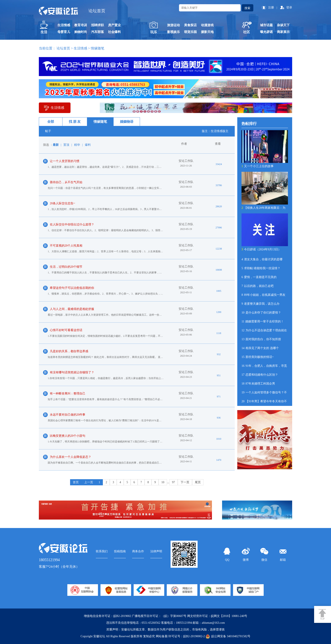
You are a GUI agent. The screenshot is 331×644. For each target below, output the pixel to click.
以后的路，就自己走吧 (258, 286)
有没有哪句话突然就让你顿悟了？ (72, 372)
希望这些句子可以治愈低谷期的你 (72, 288)
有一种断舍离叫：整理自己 (68, 394)
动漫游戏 (207, 25)
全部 (51, 122)
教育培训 (81, 25)
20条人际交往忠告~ (62, 203)
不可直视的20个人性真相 (66, 246)
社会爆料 (114, 32)
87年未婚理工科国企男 (258, 384)
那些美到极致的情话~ (258, 357)
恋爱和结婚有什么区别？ (260, 375)
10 (163, 482)
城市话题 (266, 25)
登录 (289, 8)
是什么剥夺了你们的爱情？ (261, 313)
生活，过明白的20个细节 (66, 267)
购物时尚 (81, 32)
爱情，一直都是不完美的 (259, 277)
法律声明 (156, 551)
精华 (77, 145)
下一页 (185, 482)
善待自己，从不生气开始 (66, 182)
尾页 (198, 482)
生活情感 (64, 25)
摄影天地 (207, 32)
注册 (271, 8)
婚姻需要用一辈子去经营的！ (263, 321)
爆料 (88, 145)
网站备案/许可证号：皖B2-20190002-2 (180, 636)
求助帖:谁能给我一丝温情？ (261, 268)
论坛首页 (97, 11)
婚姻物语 (127, 122)
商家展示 (283, 32)
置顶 (66, 145)
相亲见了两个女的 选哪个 (260, 348)
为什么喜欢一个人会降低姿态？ (71, 457)
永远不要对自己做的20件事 (68, 415)
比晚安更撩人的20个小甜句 (68, 436)
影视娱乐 (174, 32)
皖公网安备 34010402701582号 (228, 636)
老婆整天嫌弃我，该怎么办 (260, 304)
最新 (56, 145)
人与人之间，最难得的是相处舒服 (72, 309)
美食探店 (190, 25)
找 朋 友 (75, 122)
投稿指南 (120, 551)
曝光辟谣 (266, 32)
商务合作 (138, 551)
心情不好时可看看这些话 (66, 330)
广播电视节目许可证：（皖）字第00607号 (159, 616)
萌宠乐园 (190, 32)
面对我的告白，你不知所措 (261, 339)
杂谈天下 (283, 25)
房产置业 (114, 25)
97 (174, 482)
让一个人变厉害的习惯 (65, 161)
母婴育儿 (64, 32)
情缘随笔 (100, 122)
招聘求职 (98, 25)
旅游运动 (174, 25)
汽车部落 (98, 32)
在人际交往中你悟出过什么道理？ (72, 224)
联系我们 (102, 551)
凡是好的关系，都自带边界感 (69, 351)
